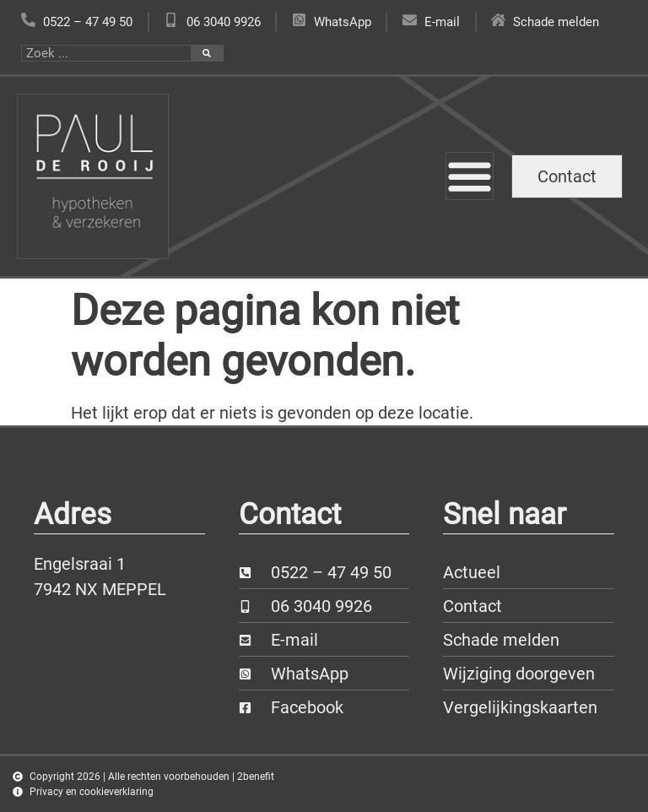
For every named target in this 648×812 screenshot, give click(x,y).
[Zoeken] (207, 53)
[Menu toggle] (470, 176)
